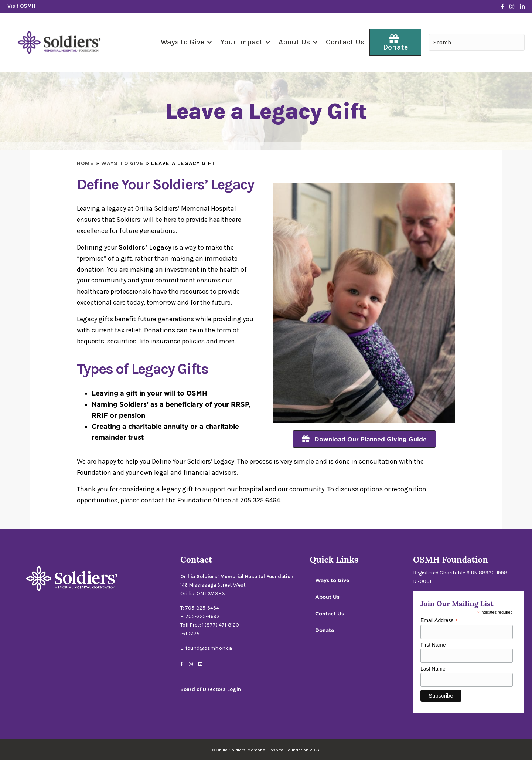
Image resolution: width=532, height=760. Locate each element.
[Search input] (477, 42)
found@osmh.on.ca (209, 648)
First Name (433, 645)
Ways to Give (183, 42)
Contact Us (345, 42)
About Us (294, 42)
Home (85, 163)
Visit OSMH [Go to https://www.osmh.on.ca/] (21, 6)
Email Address (439, 620)
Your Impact (241, 42)
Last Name (433, 669)
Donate (325, 630)
